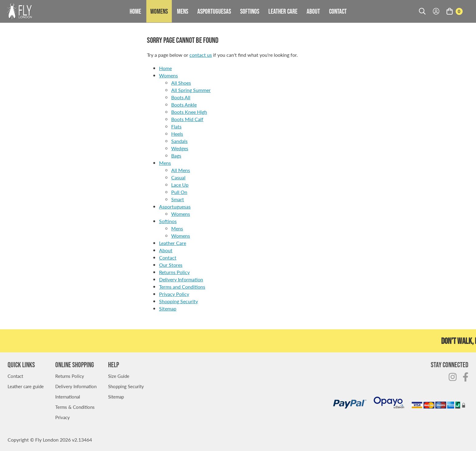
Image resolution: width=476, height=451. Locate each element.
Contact (338, 11)
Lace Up (180, 185)
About (313, 11)
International (68, 397)
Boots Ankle (184, 105)
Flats (176, 126)
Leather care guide (26, 386)
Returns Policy (174, 272)
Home (135, 11)
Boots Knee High (189, 112)
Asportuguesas (214, 11)
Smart (178, 199)
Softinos (250, 11)
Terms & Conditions (75, 407)
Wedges (180, 148)
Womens (159, 11)
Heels (177, 134)
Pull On (179, 192)
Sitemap (168, 309)
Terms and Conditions (182, 287)
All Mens (181, 170)
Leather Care (283, 11)
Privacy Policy (174, 294)
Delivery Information (181, 279)
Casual (178, 177)
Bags (176, 156)
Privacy (63, 417)
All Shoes (181, 83)
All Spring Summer (191, 90)
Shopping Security (178, 301)
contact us (201, 55)
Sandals (179, 141)
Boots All (181, 97)
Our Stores (171, 265)
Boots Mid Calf (187, 119)
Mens (183, 11)
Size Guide (119, 376)
